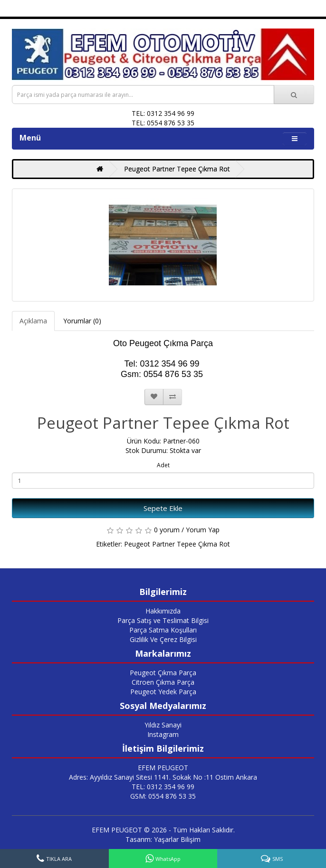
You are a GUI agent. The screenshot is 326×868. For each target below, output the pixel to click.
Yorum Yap (203, 530)
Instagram (163, 734)
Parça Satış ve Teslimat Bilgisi (163, 620)
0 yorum (167, 530)
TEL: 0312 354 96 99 (163, 787)
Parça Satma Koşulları (163, 630)
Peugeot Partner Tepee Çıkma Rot (177, 169)
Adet (163, 465)
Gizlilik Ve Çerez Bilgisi (163, 639)
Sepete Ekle (163, 508)
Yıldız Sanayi (163, 725)
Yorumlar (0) (82, 321)
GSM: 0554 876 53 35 (163, 796)
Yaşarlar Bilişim (177, 839)
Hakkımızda (163, 611)
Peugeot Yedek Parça (163, 692)
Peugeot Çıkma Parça (163, 673)
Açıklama (33, 321)
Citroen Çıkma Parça (163, 682)
